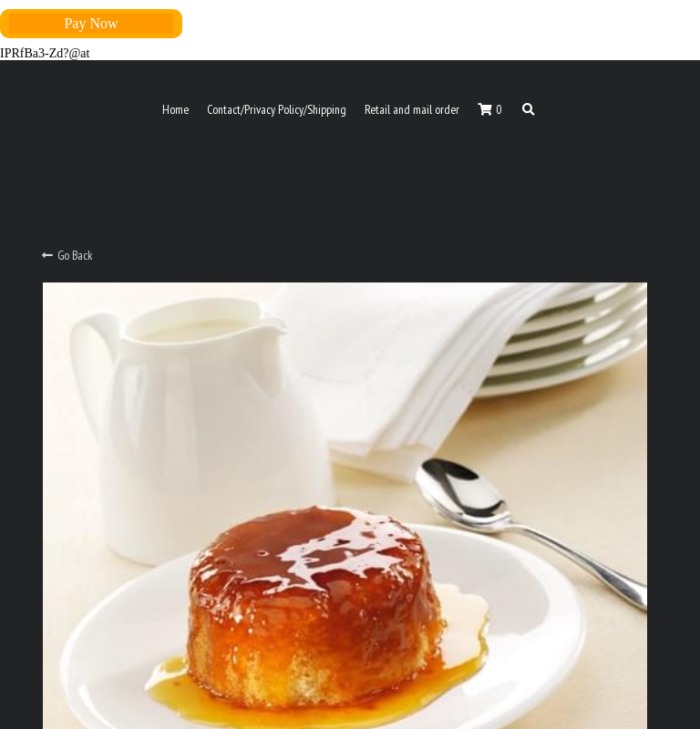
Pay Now (91, 23)
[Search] (529, 110)
